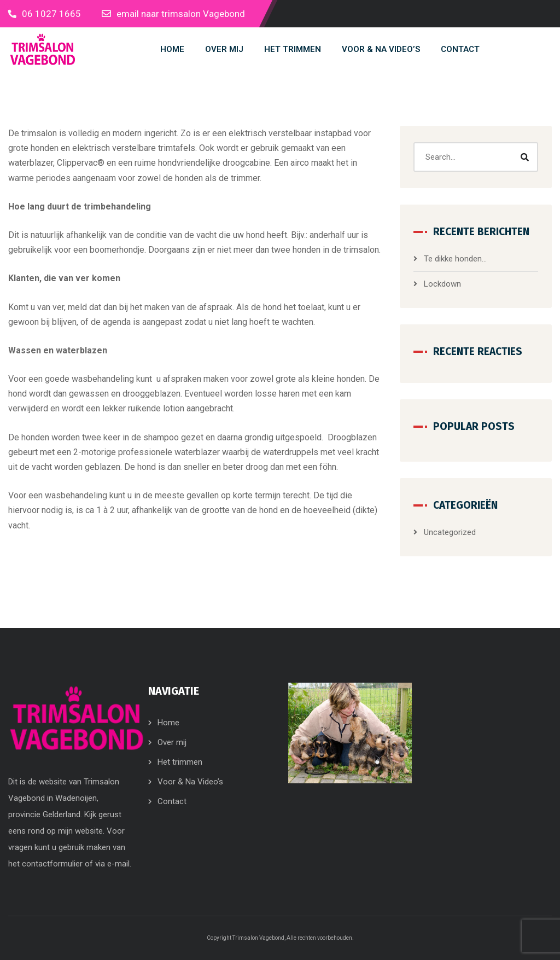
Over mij (172, 742)
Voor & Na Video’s (190, 782)
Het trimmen (180, 762)
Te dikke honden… (455, 259)
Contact (172, 801)
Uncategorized (450, 532)
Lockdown (442, 284)
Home (168, 723)
